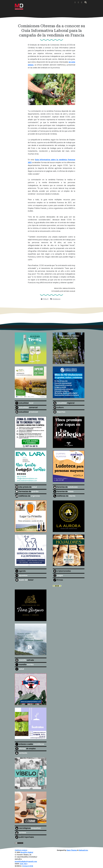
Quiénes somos (21, 850)
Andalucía (56, 299)
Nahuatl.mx (83, 850)
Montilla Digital (27, 852)
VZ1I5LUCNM (28, 866)
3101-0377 (24, 864)
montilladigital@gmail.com (26, 862)
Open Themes (72, 850)
